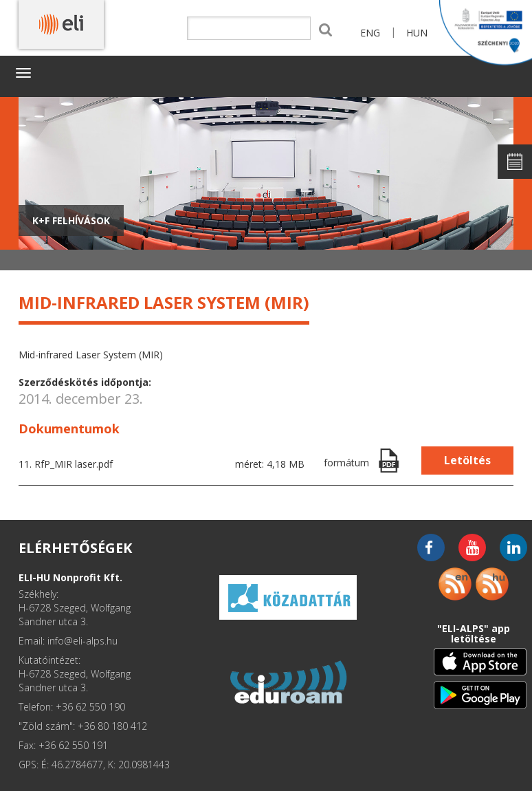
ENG (370, 33)
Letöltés (467, 460)
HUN (417, 33)
